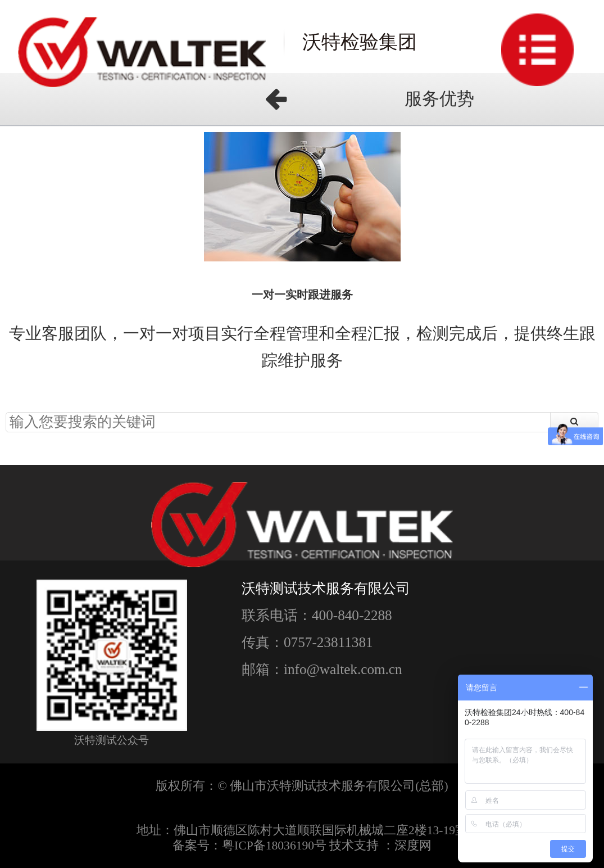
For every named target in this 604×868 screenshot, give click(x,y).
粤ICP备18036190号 (274, 846)
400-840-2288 (352, 615)
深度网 (413, 846)
